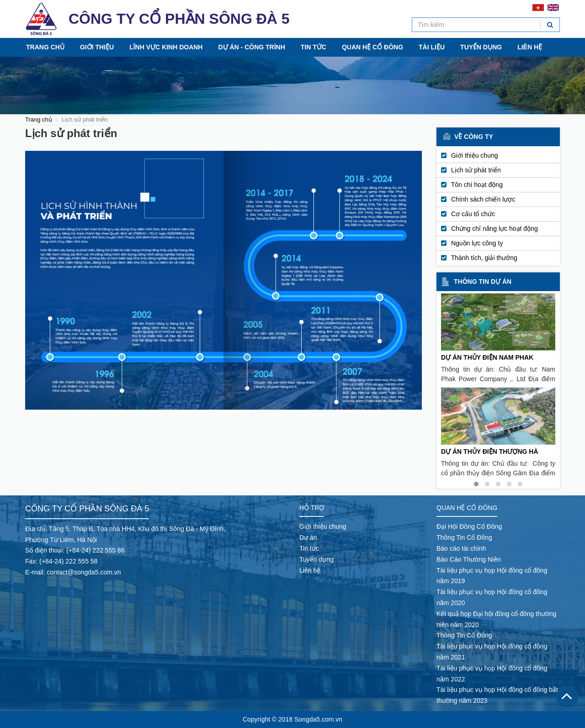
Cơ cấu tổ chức (473, 214)
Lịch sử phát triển (476, 170)
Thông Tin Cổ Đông (464, 537)
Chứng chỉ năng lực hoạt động (495, 228)
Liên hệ (530, 47)
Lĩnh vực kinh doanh (166, 47)
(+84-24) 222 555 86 (95, 550)
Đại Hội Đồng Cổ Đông (469, 526)
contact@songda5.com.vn (84, 572)
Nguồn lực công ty (477, 243)
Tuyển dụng (481, 47)
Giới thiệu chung (475, 155)
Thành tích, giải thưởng (484, 258)
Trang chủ (45, 47)
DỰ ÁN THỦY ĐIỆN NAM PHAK (487, 357)
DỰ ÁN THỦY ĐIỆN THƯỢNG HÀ (490, 452)
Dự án (308, 537)
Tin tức (314, 47)
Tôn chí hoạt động (477, 185)
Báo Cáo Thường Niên (469, 559)
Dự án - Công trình (251, 47)
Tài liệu (432, 47)
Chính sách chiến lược (483, 199)
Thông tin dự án (483, 282)
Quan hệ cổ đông (372, 47)
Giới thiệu (97, 47)
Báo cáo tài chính (461, 548)
